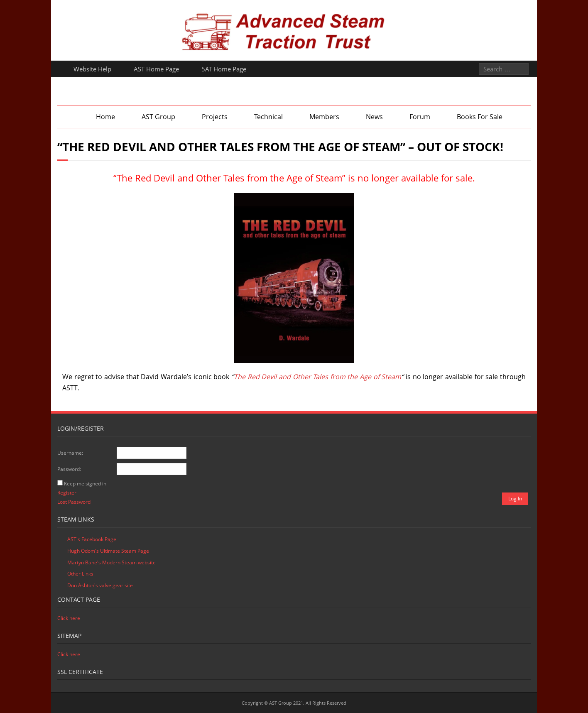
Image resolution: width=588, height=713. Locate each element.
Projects (215, 117)
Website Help (92, 69)
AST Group (158, 117)
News (374, 117)
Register (67, 493)
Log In (515, 499)
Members (324, 117)
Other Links (80, 574)
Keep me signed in (85, 484)
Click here (69, 618)
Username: (70, 453)
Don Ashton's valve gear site (100, 585)
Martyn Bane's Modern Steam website (111, 562)
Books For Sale (480, 117)
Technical (268, 117)
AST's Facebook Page (92, 539)
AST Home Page (156, 69)
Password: (69, 469)
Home (105, 117)
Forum (420, 117)
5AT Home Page (224, 69)
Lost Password (74, 502)
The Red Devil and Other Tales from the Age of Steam (318, 377)
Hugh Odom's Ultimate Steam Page (108, 551)
